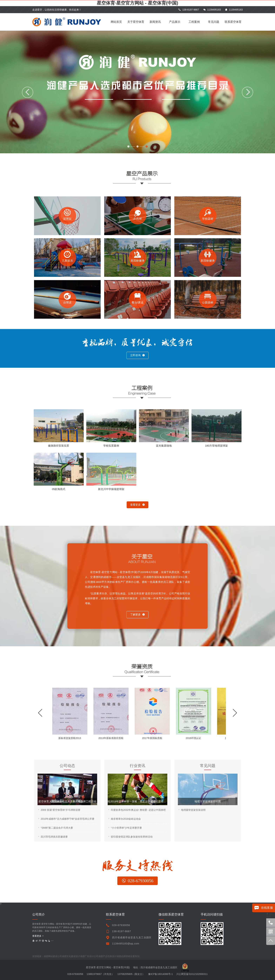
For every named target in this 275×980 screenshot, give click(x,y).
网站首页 (116, 22)
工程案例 (194, 22)
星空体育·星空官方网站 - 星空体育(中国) (137, 3)
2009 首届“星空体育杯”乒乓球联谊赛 (61, 810)
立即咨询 (137, 355)
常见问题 (214, 22)
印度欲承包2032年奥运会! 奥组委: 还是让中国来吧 (138, 810)
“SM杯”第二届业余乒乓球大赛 (57, 828)
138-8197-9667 (189, 10)
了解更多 (137, 614)
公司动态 (67, 766)
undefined (133, 956)
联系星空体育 (233, 22)
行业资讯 (137, 766)
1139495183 (212, 10)
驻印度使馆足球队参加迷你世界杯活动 (132, 837)
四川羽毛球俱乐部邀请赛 (54, 837)
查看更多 (137, 505)
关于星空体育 (136, 22)
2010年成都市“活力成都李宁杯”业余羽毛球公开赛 (68, 819)
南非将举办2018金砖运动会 (126, 819)
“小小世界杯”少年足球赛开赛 (126, 828)
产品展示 (175, 22)
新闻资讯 (155, 22)
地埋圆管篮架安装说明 (193, 810)
